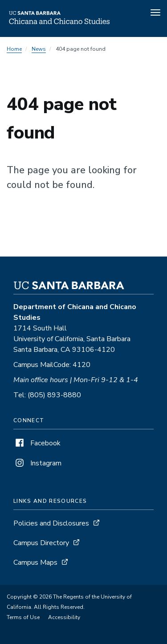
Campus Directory (41, 543)
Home (14, 49)
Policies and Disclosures (51, 523)
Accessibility (64, 617)
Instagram (37, 463)
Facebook (37, 443)
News (39, 49)
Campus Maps (35, 562)
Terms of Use (23, 617)
